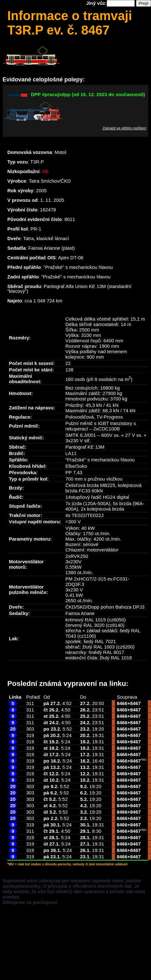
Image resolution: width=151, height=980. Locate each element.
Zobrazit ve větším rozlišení (124, 128)
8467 (136, 703)
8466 (122, 703)
